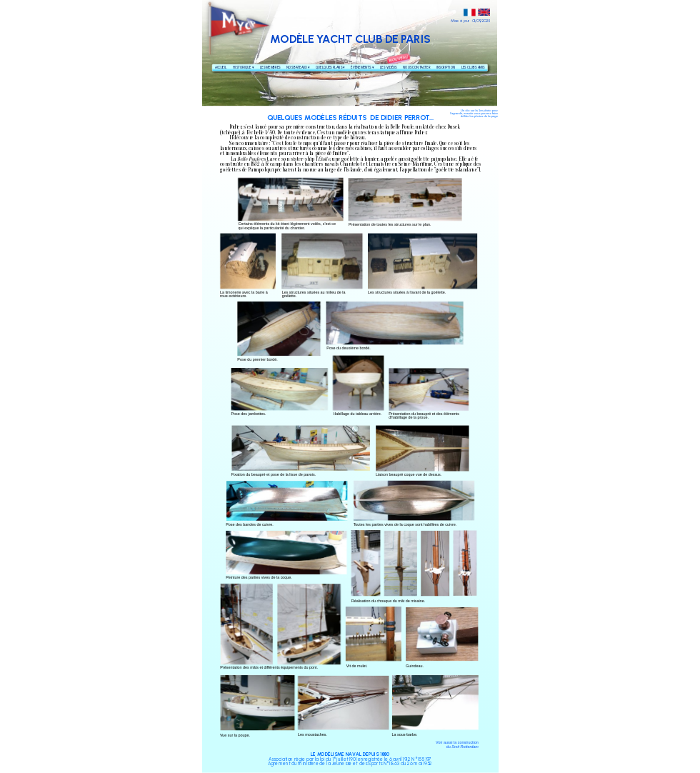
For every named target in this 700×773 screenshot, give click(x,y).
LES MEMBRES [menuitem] (270, 68)
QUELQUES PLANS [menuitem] (330, 68)
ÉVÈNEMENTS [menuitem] (362, 68)
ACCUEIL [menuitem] (221, 68)
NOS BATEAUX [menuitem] (298, 68)
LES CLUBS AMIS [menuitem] (472, 68)
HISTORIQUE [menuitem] (242, 68)
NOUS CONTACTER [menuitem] (416, 68)
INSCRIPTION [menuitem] (445, 68)
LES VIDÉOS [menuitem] (388, 68)
